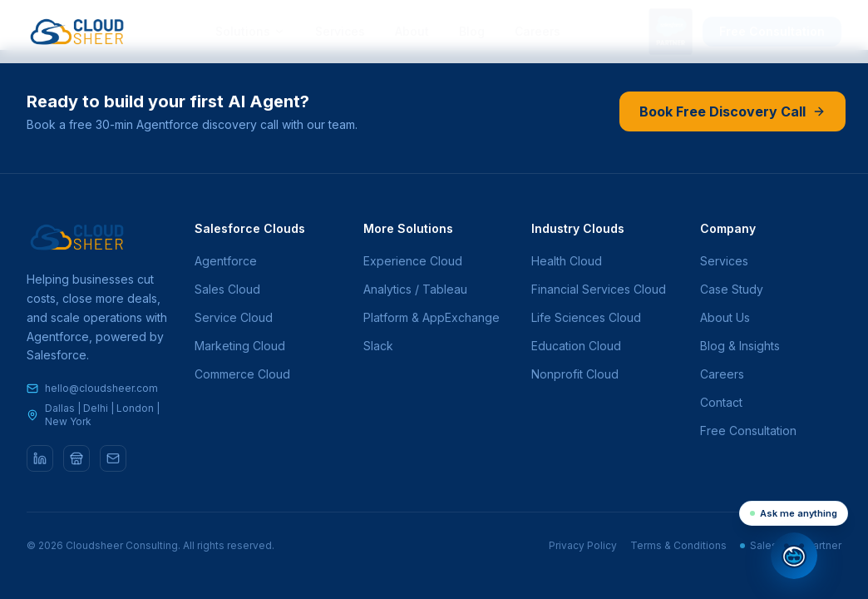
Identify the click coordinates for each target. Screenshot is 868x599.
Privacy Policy (583, 545)
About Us (725, 317)
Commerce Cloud (242, 374)
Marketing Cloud (240, 346)
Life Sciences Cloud (586, 317)
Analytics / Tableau (415, 289)
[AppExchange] (76, 458)
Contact (721, 402)
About (412, 31)
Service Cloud (234, 317)
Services (340, 31)
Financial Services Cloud (599, 289)
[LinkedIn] (40, 458)
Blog (472, 31)
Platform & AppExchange (432, 317)
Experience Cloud (413, 261)
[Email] (113, 458)
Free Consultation (772, 31)
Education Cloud (576, 346)
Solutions (250, 31)
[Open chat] (794, 556)
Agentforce (226, 261)
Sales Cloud (227, 289)
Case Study (732, 289)
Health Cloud (567, 261)
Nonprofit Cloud (575, 374)
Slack (378, 346)
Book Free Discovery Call (732, 111)
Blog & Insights (740, 346)
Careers (538, 31)
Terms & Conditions (678, 545)
